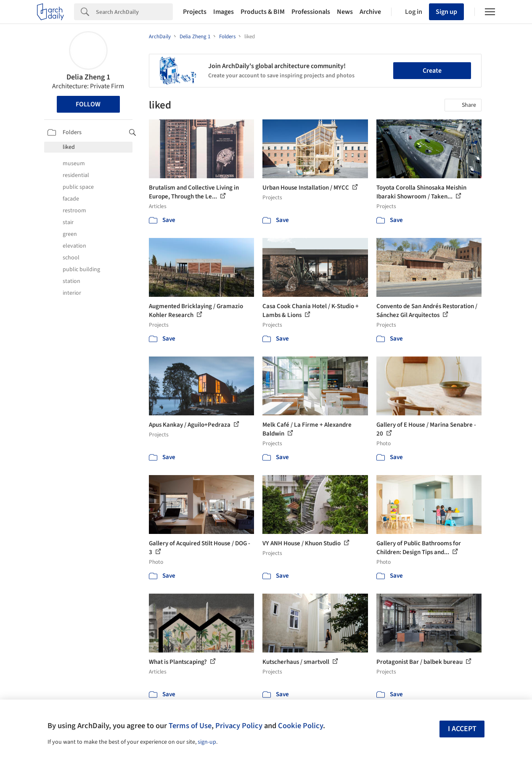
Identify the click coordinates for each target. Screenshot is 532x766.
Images (224, 12)
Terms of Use (190, 726)
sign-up (207, 742)
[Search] (134, 12)
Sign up (446, 12)
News (345, 12)
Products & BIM (263, 12)
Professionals (311, 12)
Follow (88, 104)
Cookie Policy (300, 726)
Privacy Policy (239, 726)
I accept (462, 729)
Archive (370, 12)
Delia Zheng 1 (88, 77)
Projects (195, 12)
